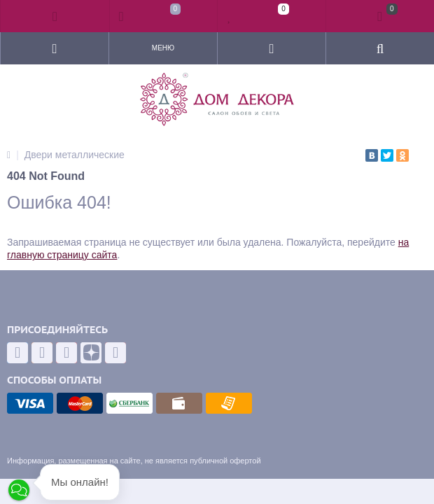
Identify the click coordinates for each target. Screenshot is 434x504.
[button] (19, 490)
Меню (163, 48)
